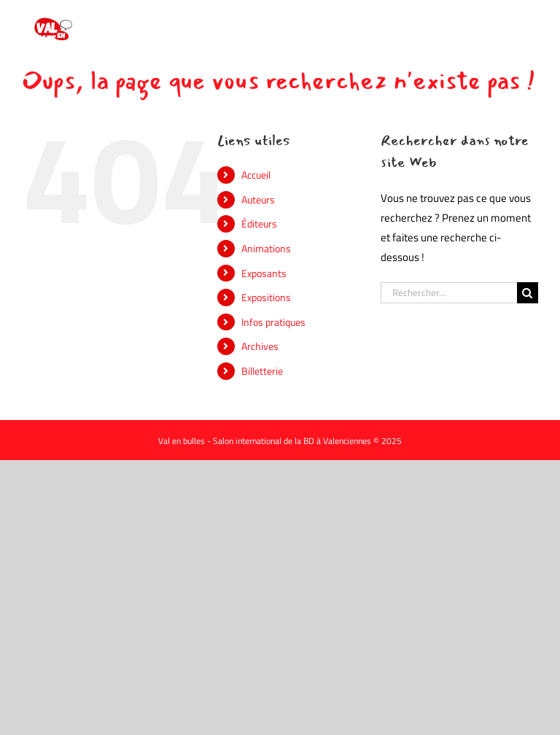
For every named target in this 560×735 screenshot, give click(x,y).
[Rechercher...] (449, 293)
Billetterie (262, 371)
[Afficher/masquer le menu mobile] (530, 22)
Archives (260, 346)
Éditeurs (259, 223)
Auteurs (258, 199)
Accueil (256, 175)
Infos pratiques (273, 322)
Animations (266, 248)
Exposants (264, 273)
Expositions (266, 297)
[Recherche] (528, 293)
